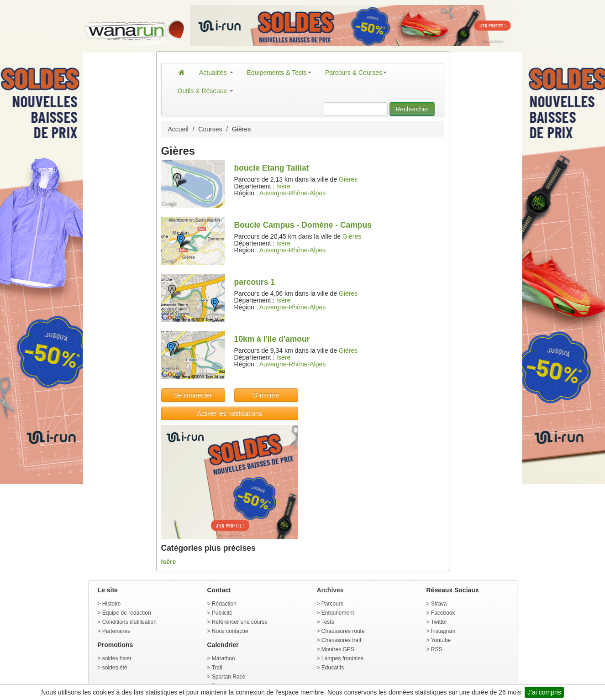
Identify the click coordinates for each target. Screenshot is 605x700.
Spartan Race (229, 677)
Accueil (178, 129)
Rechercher (412, 109)
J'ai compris (544, 692)
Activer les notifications (229, 413)
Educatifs (333, 668)
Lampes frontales (342, 658)
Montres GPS (338, 649)
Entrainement (338, 613)
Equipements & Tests (279, 73)
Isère (283, 186)
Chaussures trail (341, 640)
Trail (217, 668)
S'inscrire (266, 395)
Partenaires (116, 631)
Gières (348, 179)
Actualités (216, 73)
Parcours (332, 604)
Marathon (224, 658)
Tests (328, 622)
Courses (210, 129)
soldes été (115, 668)
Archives (330, 590)
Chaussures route (343, 631)
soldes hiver (117, 658)
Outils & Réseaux (205, 91)
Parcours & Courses (356, 73)
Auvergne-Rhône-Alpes (293, 193)
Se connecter (193, 395)
